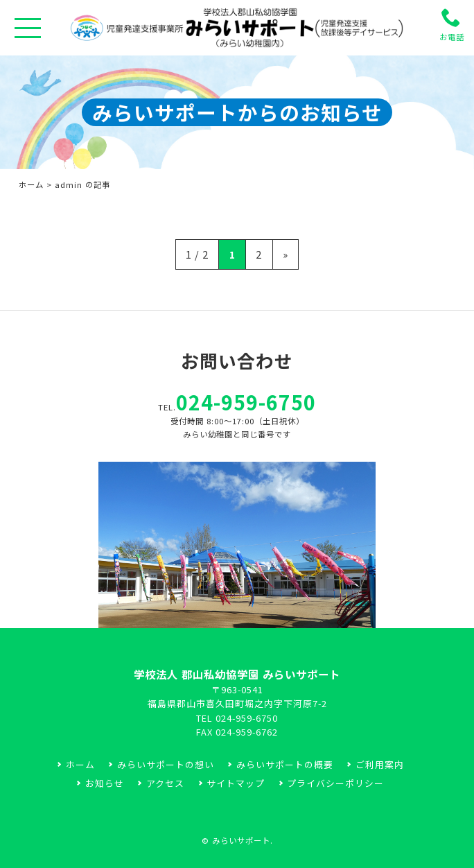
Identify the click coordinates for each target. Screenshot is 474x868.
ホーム (31, 184)
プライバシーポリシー (335, 783)
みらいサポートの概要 (285, 764)
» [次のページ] (286, 254)
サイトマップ (236, 783)
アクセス (165, 783)
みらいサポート (241, 840)
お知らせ (105, 783)
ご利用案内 (380, 764)
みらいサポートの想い (166, 764)
